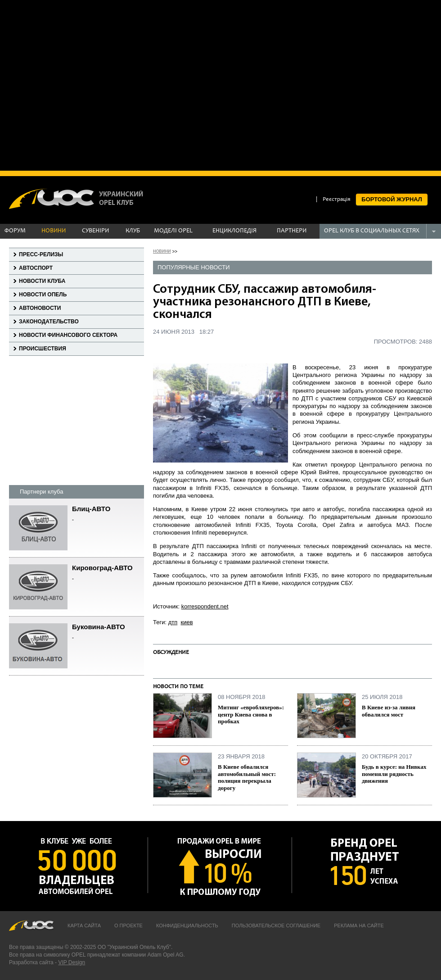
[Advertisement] (84, 84)
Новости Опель (43, 295)
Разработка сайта (31, 962)
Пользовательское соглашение (276, 926)
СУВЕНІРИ (95, 231)
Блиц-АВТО (108, 515)
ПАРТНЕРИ (292, 231)
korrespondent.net (205, 606)
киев (187, 622)
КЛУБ (133, 231)
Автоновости (40, 308)
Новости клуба (42, 281)
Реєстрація (337, 200)
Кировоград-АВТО (108, 574)
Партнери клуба (41, 492)
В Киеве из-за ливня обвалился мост (389, 711)
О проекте (128, 926)
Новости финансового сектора (68, 335)
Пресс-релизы (41, 254)
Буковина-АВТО (108, 633)
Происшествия (43, 349)
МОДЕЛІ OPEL (173, 231)
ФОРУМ (15, 231)
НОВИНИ (54, 231)
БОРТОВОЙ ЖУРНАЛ (392, 199)
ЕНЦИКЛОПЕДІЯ (234, 231)
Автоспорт (36, 268)
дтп (173, 622)
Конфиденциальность (187, 926)
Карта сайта (84, 926)
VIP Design (72, 962)
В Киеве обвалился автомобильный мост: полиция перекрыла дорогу (247, 777)
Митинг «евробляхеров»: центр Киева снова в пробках (251, 714)
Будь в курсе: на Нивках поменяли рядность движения (394, 774)
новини (162, 251)
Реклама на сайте (359, 926)
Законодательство (49, 322)
